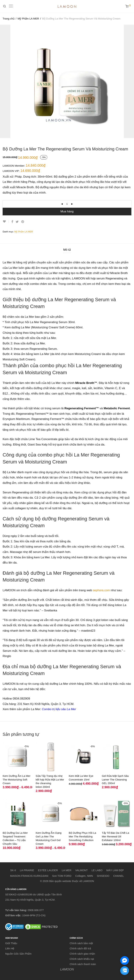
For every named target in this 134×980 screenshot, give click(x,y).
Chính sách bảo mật (81, 943)
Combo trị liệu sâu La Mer (59, 709)
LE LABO (97, 870)
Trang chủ (9, 19)
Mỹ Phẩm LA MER (28, 19)
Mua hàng (67, 211)
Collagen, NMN (84, 876)
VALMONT (81, 870)
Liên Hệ (10, 948)
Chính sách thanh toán (83, 964)
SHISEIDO (103, 876)
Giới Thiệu (11, 943)
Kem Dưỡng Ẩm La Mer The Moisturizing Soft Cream (16, 780)
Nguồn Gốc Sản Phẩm (18, 954)
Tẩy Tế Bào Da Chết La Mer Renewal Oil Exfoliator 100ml (116, 836)
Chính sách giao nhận (82, 954)
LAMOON (67, 969)
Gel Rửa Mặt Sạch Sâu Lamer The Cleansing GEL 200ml (115, 780)
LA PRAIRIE (27, 870)
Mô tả (67, 250)
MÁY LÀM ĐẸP (115, 870)
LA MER (67, 870)
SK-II (13, 870)
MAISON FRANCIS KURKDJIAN (29, 876)
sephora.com (101, 590)
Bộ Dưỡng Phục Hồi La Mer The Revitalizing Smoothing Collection (82, 836)
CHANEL (119, 876)
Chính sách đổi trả (80, 948)
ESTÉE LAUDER (48, 870)
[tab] (67, 250)
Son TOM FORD (62, 876)
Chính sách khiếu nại (82, 959)
